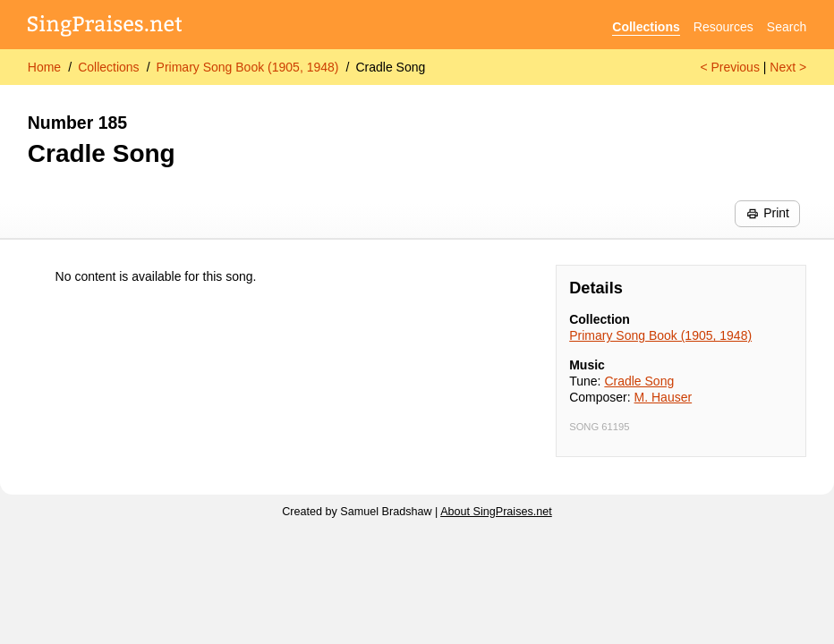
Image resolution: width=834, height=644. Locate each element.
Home (44, 67)
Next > (788, 67)
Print (768, 213)
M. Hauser (664, 397)
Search (787, 27)
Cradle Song (390, 67)
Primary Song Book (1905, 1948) (248, 67)
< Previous (730, 67)
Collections (646, 27)
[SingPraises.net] (105, 27)
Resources (723, 27)
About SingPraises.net (496, 512)
